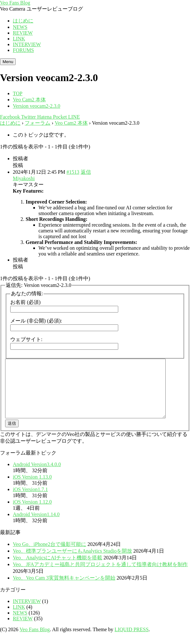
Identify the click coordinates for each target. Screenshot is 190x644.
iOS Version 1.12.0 (32, 513)
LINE (73, 117)
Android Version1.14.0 (36, 526)
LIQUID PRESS (132, 641)
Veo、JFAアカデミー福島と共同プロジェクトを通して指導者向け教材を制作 (100, 576)
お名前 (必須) (25, 302)
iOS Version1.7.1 (30, 501)
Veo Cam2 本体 (71, 123)
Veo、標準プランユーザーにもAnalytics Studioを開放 (72, 562)
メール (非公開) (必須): (36, 321)
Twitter (28, 117)
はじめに (23, 21)
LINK (19, 39)
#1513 (73, 172)
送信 (12, 435)
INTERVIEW (27, 44)
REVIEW (23, 33)
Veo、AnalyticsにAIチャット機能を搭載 (58, 569)
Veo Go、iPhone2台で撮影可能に (50, 556)
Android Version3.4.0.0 (37, 476)
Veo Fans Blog (15, 3)
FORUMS (23, 50)
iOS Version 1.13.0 (32, 488)
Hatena (44, 117)
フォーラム (37, 123)
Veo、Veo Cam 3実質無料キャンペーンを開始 (64, 589)
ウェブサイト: (26, 339)
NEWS (20, 27)
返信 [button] (86, 172)
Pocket (59, 117)
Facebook (10, 117)
